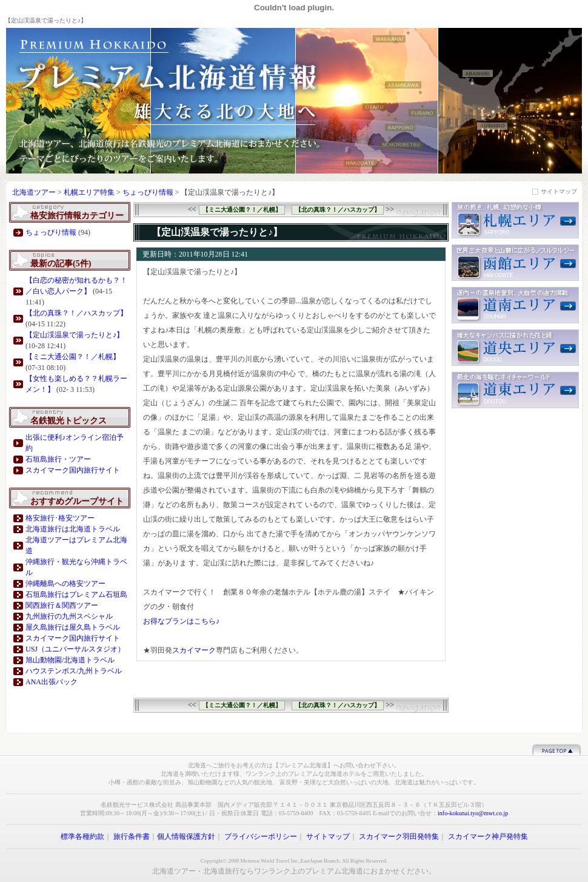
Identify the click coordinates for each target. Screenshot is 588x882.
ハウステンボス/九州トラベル (74, 671)
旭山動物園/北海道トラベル (70, 660)
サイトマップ (559, 191)
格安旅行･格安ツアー (60, 518)
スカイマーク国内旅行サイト (73, 470)
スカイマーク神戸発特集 (488, 837)
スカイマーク (194, 650)
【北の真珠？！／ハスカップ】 (76, 313)
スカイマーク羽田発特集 (399, 837)
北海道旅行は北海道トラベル (73, 529)
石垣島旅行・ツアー (58, 459)
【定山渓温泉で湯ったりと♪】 (75, 335)
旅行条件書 (132, 837)
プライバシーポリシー (261, 837)
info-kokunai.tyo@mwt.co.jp (473, 813)
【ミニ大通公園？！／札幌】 (73, 357)
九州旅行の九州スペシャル (69, 616)
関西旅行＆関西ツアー (62, 605)
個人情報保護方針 (186, 837)
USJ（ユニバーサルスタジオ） (75, 649)
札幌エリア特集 (90, 192)
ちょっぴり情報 (148, 192)
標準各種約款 (82, 837)
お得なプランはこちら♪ (181, 621)
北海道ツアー (34, 192)
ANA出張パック (52, 682)
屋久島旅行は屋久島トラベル (73, 627)
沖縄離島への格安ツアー (65, 584)
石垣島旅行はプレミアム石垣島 (76, 594)
